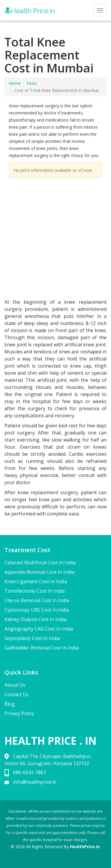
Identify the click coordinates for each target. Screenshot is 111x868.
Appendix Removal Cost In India (39, 572)
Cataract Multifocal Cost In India (40, 562)
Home (15, 83)
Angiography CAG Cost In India (39, 629)
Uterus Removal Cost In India (37, 600)
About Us (15, 685)
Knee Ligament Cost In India (36, 581)
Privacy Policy (19, 713)
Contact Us (17, 694)
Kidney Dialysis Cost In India (35, 619)
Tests (32, 83)
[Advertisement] (55, 240)
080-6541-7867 (29, 772)
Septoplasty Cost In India (32, 638)
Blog (10, 704)
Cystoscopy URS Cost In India (37, 610)
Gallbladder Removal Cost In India (42, 648)
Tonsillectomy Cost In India (34, 591)
